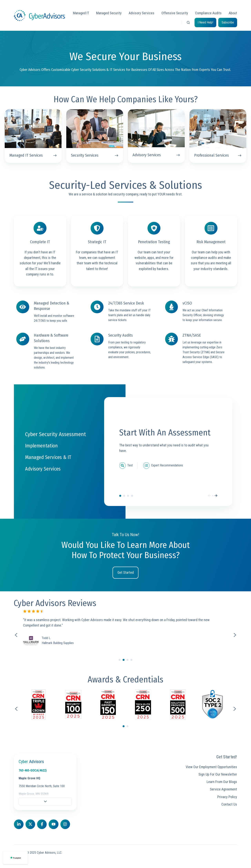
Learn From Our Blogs (222, 782)
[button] (188, 23)
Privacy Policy (227, 797)
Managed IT (81, 13)
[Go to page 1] (124, 726)
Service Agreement (223, 789)
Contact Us (229, 804)
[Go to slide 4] (131, 660)
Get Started (126, 572)
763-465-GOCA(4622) (33, 770)
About (233, 13)
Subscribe (228, 22)
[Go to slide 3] (127, 660)
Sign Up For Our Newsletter (218, 774)
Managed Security (109, 13)
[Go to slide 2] (124, 660)
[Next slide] (235, 635)
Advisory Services (141, 13)
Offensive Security (175, 13)
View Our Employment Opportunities (211, 767)
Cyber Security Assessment (120, 496)
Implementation (124, 496)
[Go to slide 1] (120, 660)
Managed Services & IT (128, 496)
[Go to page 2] (127, 726)
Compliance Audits (208, 13)
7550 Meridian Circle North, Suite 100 (42, 786)
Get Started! (227, 757)
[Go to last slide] (16, 709)
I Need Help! (205, 22)
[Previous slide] (16, 635)
